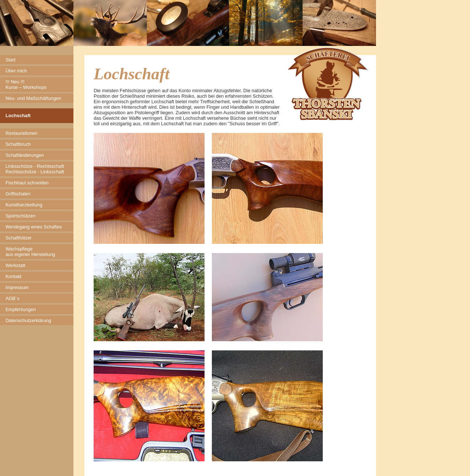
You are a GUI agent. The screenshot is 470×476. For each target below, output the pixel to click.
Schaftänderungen (25, 155)
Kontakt (13, 276)
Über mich (16, 71)
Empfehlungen (21, 309)
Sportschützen (21, 216)
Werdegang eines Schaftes (34, 227)
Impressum (17, 287)
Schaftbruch (18, 144)
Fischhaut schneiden (27, 183)
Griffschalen (18, 194)
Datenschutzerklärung (28, 320)
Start (10, 60)
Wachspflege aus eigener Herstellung (30, 252)
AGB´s (12, 298)
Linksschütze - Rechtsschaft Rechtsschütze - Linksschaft (35, 169)
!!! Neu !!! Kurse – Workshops (26, 84)
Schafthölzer (19, 238)
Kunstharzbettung (24, 205)
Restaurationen (21, 133)
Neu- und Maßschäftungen (33, 98)
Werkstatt (15, 265)
